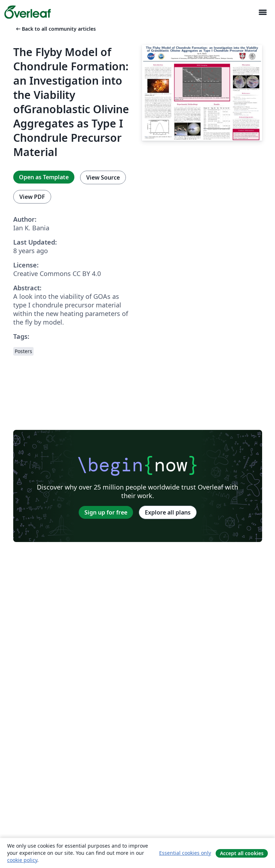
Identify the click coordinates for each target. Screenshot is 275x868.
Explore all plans (168, 512)
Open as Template (44, 177)
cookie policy (22, 860)
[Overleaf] (28, 12)
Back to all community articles (55, 29)
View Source (103, 177)
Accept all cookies (242, 853)
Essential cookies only (185, 853)
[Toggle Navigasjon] (262, 12)
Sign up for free (106, 512)
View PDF (32, 197)
